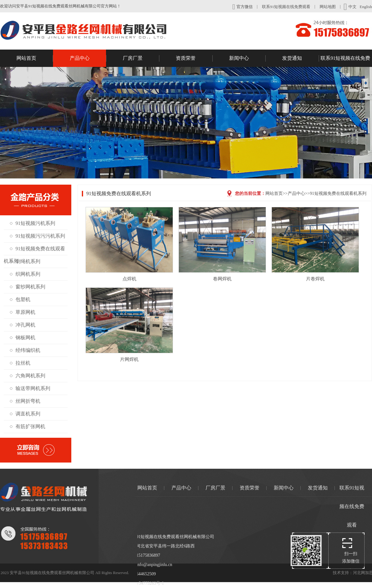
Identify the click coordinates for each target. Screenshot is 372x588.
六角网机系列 (30, 376)
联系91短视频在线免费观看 (286, 7)
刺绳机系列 (28, 261)
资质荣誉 (194, 58)
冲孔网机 (25, 325)
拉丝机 (23, 363)
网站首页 (35, 58)
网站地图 (328, 7)
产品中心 (88, 58)
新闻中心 (247, 58)
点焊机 (129, 279)
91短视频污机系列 (35, 223)
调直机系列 (28, 414)
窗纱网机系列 (30, 287)
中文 (350, 7)
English (366, 7)
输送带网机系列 (33, 388)
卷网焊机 (222, 279)
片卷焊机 (315, 279)
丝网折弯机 (28, 401)
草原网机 (25, 312)
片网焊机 (129, 359)
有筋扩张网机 (30, 426)
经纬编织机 (28, 350)
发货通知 (300, 58)
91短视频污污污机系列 (40, 236)
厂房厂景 (141, 58)
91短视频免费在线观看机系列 (338, 193)
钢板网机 (25, 338)
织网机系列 (28, 274)
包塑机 (23, 299)
